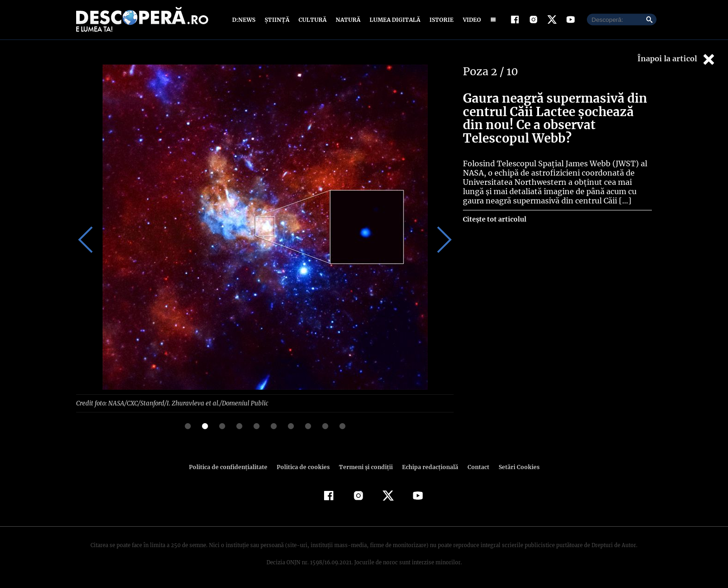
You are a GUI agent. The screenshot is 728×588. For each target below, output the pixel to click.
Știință (277, 20)
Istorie (440, 20)
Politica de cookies (304, 467)
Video (470, 20)
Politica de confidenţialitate (232, 467)
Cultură (312, 20)
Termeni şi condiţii (364, 467)
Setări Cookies (514, 467)
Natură (347, 20)
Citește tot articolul (494, 219)
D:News (245, 20)
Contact (474, 467)
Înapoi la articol (677, 59)
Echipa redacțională (427, 467)
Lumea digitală (393, 20)
